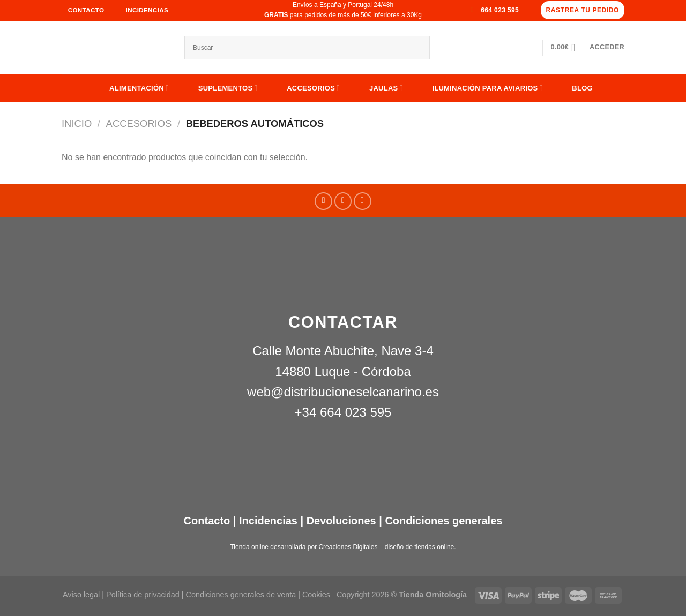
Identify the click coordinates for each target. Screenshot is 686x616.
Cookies (316, 595)
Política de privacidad (143, 595)
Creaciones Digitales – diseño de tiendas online (386, 547)
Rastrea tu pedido (583, 10)
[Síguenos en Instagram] (343, 201)
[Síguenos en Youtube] (363, 201)
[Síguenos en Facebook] (323, 201)
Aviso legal (81, 595)
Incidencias (267, 521)
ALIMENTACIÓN (131, 88)
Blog (574, 88)
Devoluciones (341, 521)
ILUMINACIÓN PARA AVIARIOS (479, 88)
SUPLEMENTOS (220, 88)
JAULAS (378, 88)
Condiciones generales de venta (242, 595)
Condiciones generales (443, 521)
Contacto (207, 521)
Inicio (77, 123)
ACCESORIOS (305, 88)
